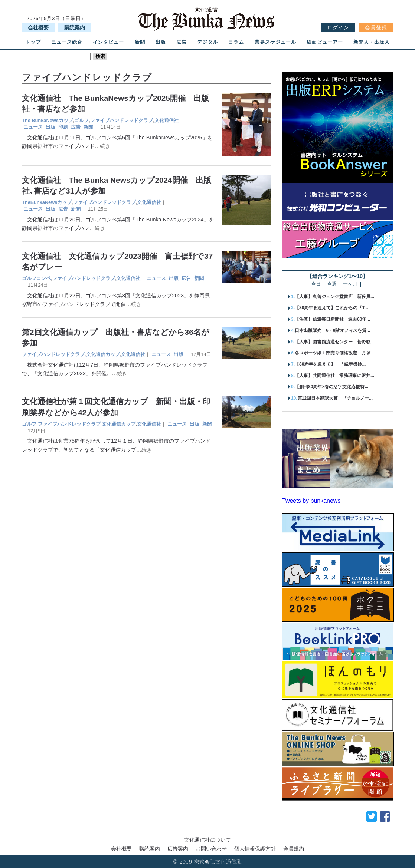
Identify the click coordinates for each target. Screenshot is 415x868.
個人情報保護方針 (255, 849)
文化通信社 (166, 120)
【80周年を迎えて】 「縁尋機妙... (330, 364)
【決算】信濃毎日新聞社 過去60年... (332, 319)
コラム (236, 42)
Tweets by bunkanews (311, 501)
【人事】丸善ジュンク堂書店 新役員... (334, 297)
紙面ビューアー (325, 42)
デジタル (207, 42)
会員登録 (376, 27)
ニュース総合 (67, 42)
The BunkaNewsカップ (48, 120)
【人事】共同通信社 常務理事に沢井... (334, 376)
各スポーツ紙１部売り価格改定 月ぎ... (334, 353)
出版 (161, 42)
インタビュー (108, 42)
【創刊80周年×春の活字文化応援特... (331, 387)
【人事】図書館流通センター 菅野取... (334, 342)
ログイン (338, 27)
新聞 (140, 42)
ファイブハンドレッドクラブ (122, 120)
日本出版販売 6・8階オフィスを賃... (332, 330)
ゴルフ (81, 120)
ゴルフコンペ (36, 278)
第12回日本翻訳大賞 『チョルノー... (335, 398)
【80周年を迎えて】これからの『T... (331, 308)
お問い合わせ (211, 849)
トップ (33, 42)
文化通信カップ (103, 354)
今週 (332, 284)
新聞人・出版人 (372, 42)
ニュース (33, 127)
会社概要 (38, 27)
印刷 (63, 127)
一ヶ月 (350, 284)
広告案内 (178, 849)
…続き (102, 146)
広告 (182, 42)
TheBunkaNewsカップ (47, 202)
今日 (316, 284)
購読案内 (75, 27)
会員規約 (294, 849)
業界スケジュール (275, 42)
